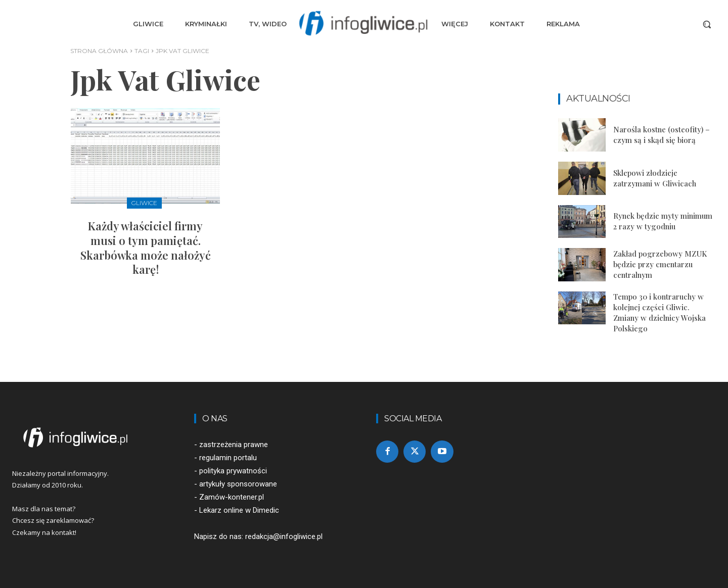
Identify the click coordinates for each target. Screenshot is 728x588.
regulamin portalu (228, 458)
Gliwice (144, 203)
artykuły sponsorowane (238, 484)
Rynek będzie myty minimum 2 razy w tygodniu (663, 221)
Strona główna (99, 51)
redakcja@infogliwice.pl (284, 536)
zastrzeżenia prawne (234, 445)
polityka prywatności (233, 471)
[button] (707, 24)
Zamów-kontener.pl (232, 497)
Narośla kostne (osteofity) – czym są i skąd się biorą (662, 135)
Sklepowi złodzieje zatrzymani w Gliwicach (655, 178)
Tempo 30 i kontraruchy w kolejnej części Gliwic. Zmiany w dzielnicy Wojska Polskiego (659, 312)
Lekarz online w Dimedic (239, 510)
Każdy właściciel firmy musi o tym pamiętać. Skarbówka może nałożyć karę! (146, 248)
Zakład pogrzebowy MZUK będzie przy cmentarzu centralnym (660, 264)
